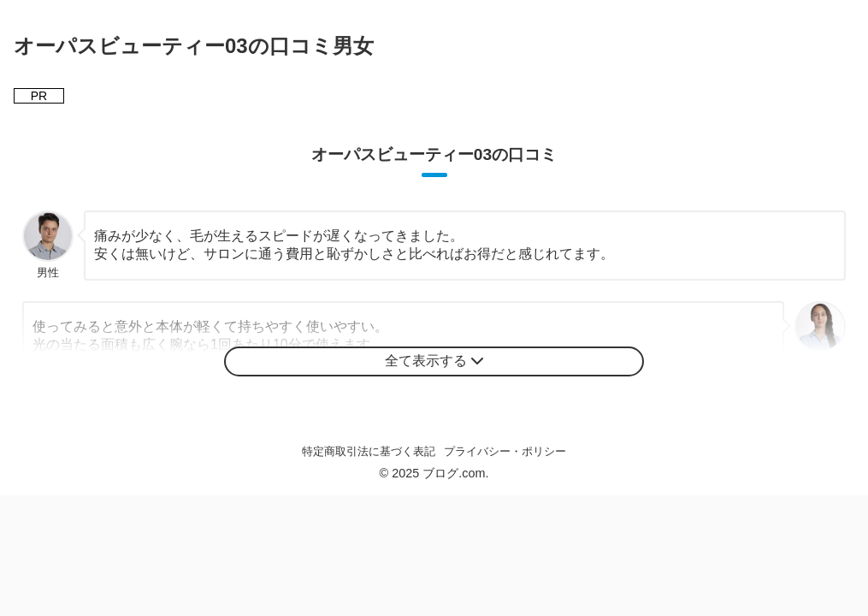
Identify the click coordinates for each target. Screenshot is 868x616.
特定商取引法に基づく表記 (369, 451)
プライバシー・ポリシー (505, 451)
